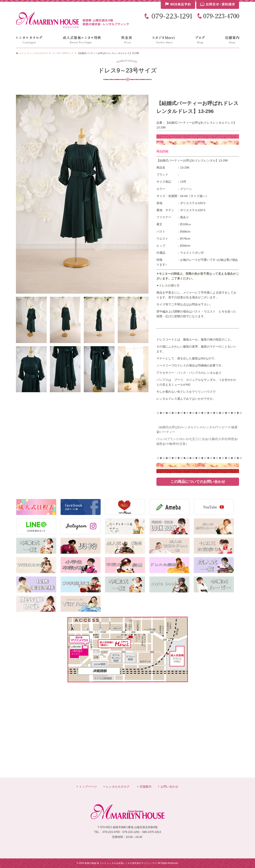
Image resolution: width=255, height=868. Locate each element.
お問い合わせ (169, 787)
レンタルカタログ (118, 787)
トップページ (88, 787)
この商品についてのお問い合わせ (198, 482)
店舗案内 (145, 787)
